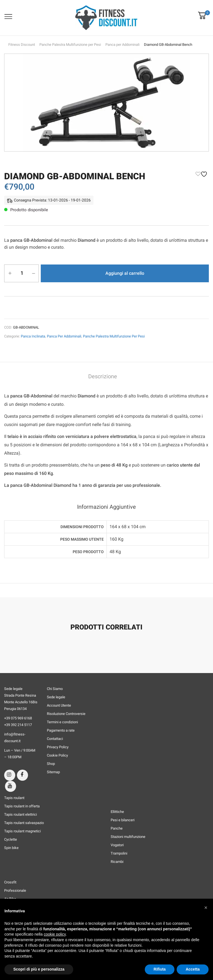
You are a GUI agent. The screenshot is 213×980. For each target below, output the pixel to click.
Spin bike (11, 848)
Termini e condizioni (62, 722)
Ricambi (117, 862)
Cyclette (11, 839)
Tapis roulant (14, 798)
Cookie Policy (57, 755)
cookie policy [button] (55, 934)
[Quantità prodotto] (22, 273)
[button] (202, 12)
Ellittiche (117, 812)
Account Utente (59, 705)
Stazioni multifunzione (128, 837)
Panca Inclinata (33, 336)
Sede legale (56, 697)
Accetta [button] (193, 969)
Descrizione (103, 376)
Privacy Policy (58, 747)
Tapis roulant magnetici (22, 831)
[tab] (103, 377)
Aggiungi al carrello (125, 273)
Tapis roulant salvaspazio (24, 823)
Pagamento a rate (61, 730)
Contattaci (55, 739)
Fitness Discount (22, 45)
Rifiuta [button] (160, 969)
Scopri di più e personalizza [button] (39, 969)
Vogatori (117, 845)
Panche (117, 828)
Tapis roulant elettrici (21, 814)
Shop (51, 764)
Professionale (15, 890)
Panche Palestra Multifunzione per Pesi (70, 45)
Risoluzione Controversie (66, 714)
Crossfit (10, 882)
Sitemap (53, 772)
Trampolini (119, 853)
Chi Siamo (55, 689)
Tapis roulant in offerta (22, 806)
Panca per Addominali (122, 45)
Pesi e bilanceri (123, 820)
